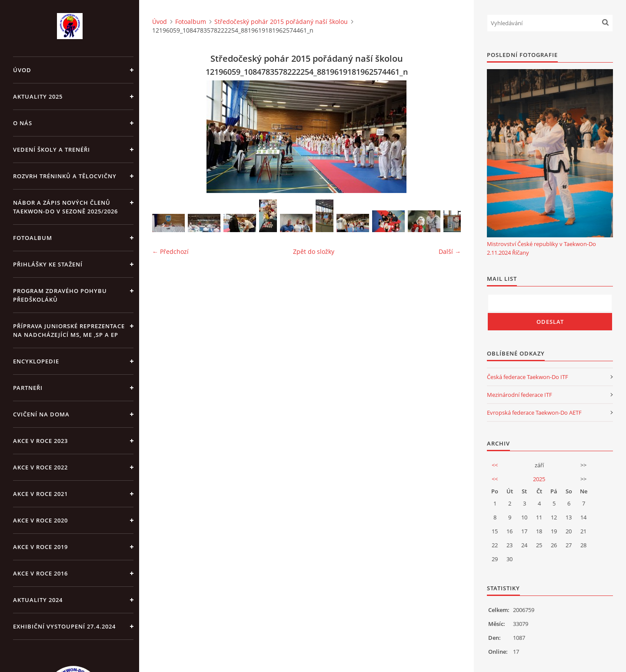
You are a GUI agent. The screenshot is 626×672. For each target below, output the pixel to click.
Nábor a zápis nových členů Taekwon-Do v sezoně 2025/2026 (65, 207)
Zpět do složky (314, 251)
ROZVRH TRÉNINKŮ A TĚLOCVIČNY (65, 176)
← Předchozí (170, 251)
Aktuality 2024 (38, 600)
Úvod (22, 70)
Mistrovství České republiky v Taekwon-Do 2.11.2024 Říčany (541, 248)
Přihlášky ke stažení (48, 264)
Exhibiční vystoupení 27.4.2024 (64, 626)
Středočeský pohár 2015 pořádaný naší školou (281, 22)
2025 (539, 479)
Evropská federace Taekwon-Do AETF (534, 413)
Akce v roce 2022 (40, 467)
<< (495, 465)
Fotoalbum (33, 238)
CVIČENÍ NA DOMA (41, 414)
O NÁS (23, 123)
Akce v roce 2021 (40, 494)
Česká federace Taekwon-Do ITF (528, 377)
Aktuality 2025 (38, 96)
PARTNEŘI (28, 388)
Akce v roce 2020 (40, 520)
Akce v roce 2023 (40, 441)
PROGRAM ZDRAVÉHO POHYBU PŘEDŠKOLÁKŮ (60, 295)
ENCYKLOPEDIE (36, 361)
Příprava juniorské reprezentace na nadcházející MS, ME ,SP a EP (69, 330)
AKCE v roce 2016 (40, 573)
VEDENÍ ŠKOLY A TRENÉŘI (52, 150)
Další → (450, 251)
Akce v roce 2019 (40, 547)
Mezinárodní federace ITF (519, 395)
